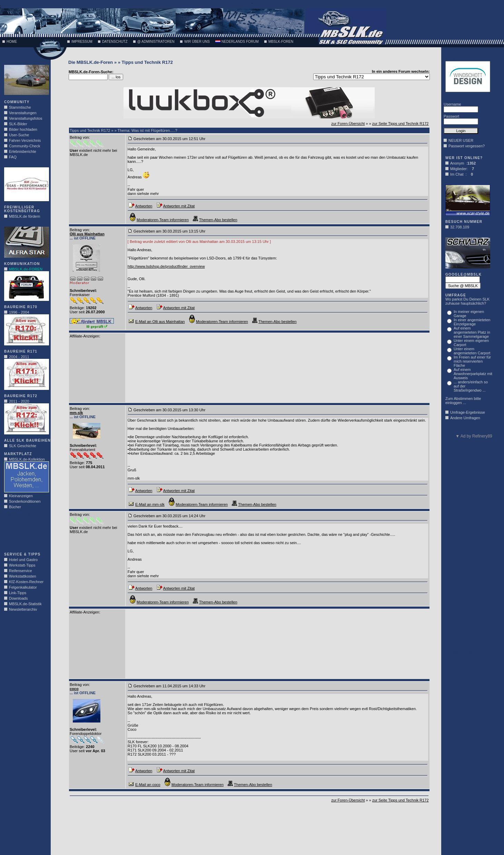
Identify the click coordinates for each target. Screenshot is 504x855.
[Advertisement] (25, 533)
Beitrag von (79, 137)
